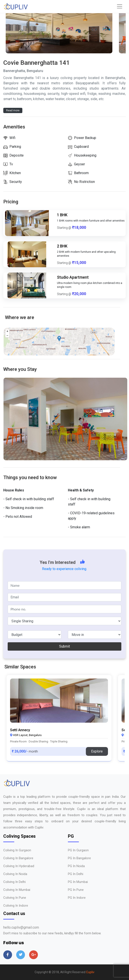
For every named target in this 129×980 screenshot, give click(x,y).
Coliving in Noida (15, 874)
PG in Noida (76, 866)
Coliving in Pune (15, 898)
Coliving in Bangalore (18, 858)
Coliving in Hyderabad (19, 866)
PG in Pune (76, 890)
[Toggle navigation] (120, 6)
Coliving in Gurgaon (17, 850)
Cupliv (90, 972)
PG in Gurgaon (78, 850)
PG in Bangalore (79, 858)
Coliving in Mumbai (17, 890)
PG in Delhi (76, 874)
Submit (64, 646)
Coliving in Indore (16, 906)
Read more (13, 110)
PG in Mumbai (78, 882)
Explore (97, 751)
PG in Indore (77, 898)
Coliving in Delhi (14, 882)
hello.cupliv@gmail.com (21, 927)
